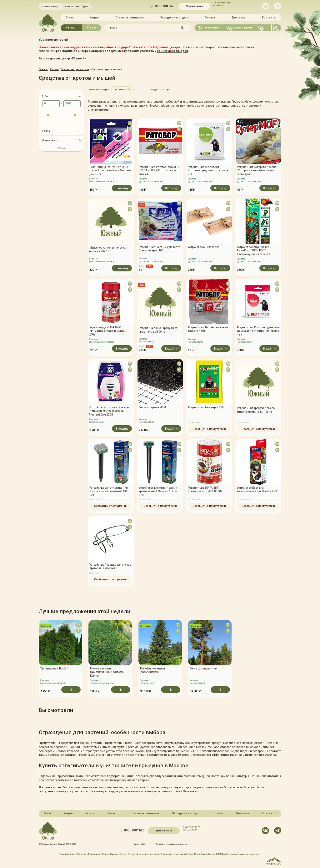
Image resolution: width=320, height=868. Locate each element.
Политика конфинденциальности (171, 844)
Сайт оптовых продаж (77, 6)
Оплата (210, 18)
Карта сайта (139, 844)
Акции (94, 18)
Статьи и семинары (130, 18)
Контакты (269, 18)
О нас (70, 18)
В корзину (122, 188)
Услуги (91, 28)
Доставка (238, 18)
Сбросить (62, 148)
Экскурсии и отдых (174, 18)
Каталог (71, 28)
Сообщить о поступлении (209, 430)
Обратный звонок (194, 6)
